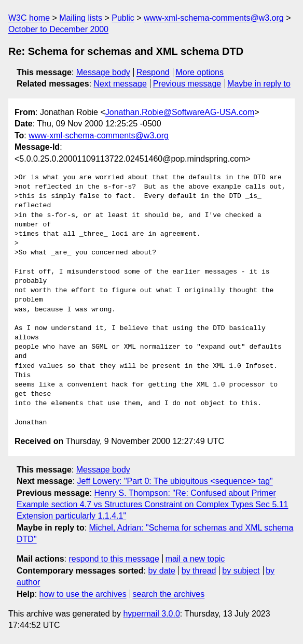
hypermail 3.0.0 (151, 614)
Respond (153, 72)
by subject (241, 571)
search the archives (169, 594)
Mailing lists (81, 18)
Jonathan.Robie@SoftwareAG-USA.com (180, 112)
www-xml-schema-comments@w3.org (214, 18)
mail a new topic (195, 559)
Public (123, 18)
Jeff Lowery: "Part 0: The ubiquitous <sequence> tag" (175, 481)
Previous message (187, 84)
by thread (199, 571)
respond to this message (114, 559)
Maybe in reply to (259, 84)
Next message (120, 84)
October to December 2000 (58, 29)
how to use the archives (83, 594)
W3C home (29, 18)
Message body (103, 72)
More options (200, 72)
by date (161, 571)
